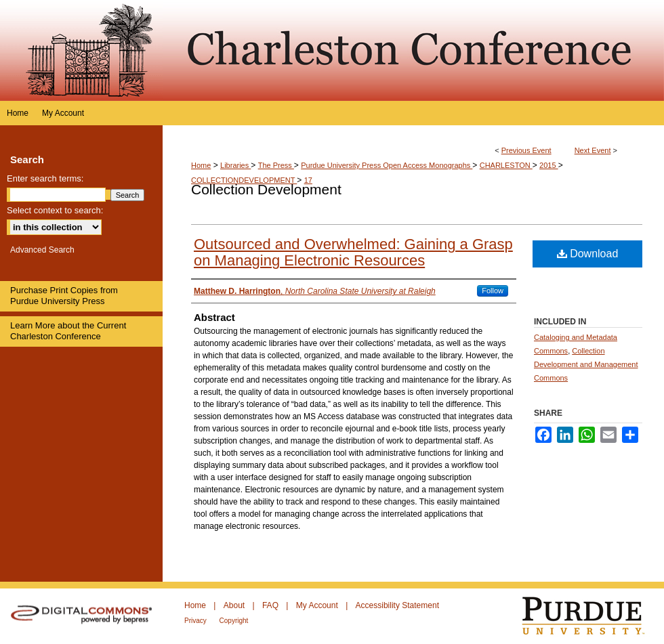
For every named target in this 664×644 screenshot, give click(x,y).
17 (308, 180)
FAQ (271, 605)
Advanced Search (42, 250)
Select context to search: (55, 210)
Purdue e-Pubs (413, 50)
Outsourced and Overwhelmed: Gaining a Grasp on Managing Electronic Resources (353, 252)
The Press (276, 165)
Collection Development (266, 189)
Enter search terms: (45, 178)
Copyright (234, 621)
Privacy (196, 621)
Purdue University (592, 616)
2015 (549, 165)
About (235, 605)
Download (588, 254)
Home (201, 165)
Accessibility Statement (397, 605)
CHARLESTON (506, 165)
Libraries (235, 165)
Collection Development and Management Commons (586, 364)
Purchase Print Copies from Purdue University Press (64, 296)
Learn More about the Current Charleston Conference (68, 331)
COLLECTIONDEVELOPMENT (244, 180)
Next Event (593, 150)
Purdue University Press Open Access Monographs (387, 165)
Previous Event (526, 150)
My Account (318, 605)
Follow (493, 291)
